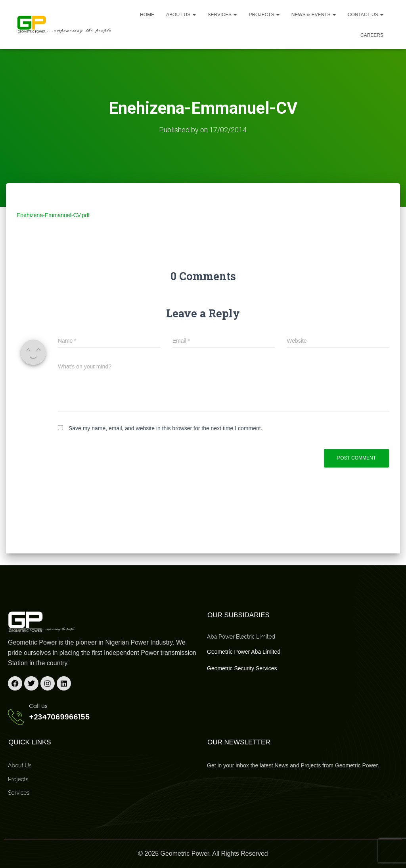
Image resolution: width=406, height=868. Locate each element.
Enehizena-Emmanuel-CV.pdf (53, 215)
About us (181, 15)
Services (222, 15)
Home (147, 15)
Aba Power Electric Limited (241, 636)
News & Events (314, 15)
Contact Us (366, 15)
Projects (264, 15)
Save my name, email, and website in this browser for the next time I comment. (166, 428)
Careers (372, 35)
